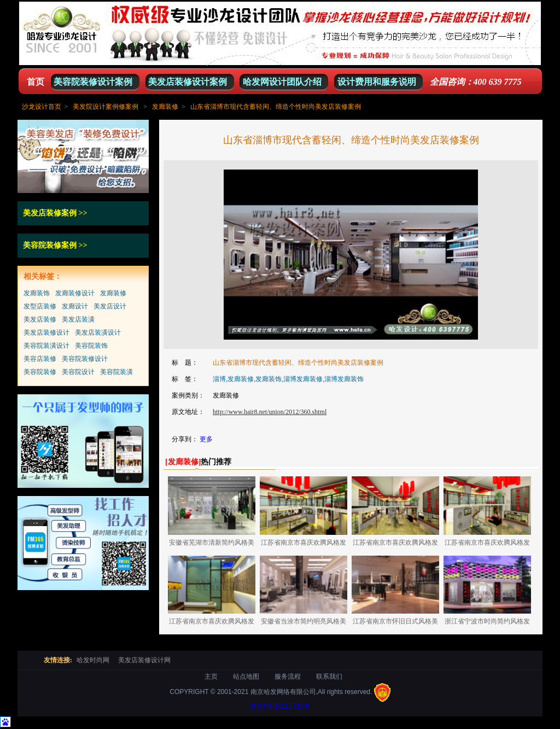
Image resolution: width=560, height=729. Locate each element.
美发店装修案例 (50, 213)
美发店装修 (40, 319)
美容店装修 (40, 359)
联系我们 (329, 676)
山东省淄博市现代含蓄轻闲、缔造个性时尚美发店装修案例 (276, 107)
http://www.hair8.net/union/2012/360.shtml (270, 412)
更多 (206, 439)
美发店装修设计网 (144, 660)
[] (183, 462)
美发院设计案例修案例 (106, 107)
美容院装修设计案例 (93, 82)
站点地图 (246, 676)
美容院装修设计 (85, 359)
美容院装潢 (116, 372)
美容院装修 (40, 372)
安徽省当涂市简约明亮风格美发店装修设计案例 (304, 623)
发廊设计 (75, 306)
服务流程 (288, 676)
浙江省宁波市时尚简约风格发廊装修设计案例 (487, 623)
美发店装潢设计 (98, 333)
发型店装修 (40, 306)
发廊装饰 (37, 293)
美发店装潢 (78, 319)
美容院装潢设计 (46, 346)
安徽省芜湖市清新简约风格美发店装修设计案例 (212, 544)
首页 (36, 82)
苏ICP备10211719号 (280, 706)
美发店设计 (110, 306)
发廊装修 (165, 107)
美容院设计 (78, 372)
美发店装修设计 (46, 333)
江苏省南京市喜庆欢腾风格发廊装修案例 (304, 544)
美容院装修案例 (50, 245)
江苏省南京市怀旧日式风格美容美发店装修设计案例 (395, 623)
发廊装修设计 (75, 293)
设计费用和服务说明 (377, 82)
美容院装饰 (91, 346)
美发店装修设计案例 (188, 82)
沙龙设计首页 (42, 107)
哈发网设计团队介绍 (282, 82)
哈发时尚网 (93, 660)
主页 (211, 676)
